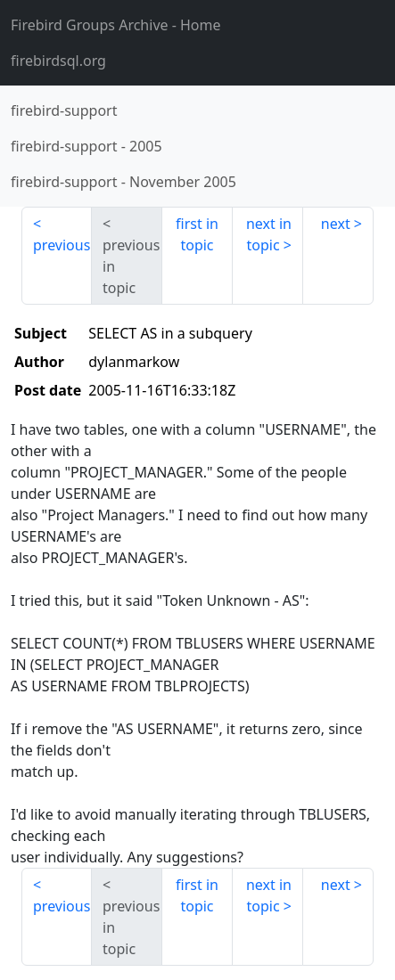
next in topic (269, 234)
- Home (116, 25)
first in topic (197, 234)
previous (62, 245)
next (336, 224)
